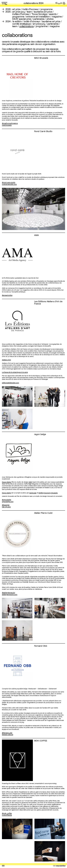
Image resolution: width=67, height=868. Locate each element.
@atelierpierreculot (8, 593)
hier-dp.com (6, 507)
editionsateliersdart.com (11, 383)
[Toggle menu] (3, 866)
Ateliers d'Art (6, 360)
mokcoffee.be (7, 815)
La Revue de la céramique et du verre (15, 372)
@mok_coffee (7, 813)
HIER (30, 482)
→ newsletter (59, 866)
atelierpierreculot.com (10, 594)
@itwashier (6, 505)
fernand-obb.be (7, 735)
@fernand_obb (7, 733)
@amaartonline (7, 295)
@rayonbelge (7, 500)
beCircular (33, 493)
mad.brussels (7, 125)
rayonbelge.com (8, 501)
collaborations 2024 (33, 3)
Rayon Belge (6, 482)
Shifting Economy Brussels (48, 493)
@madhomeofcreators (10, 123)
